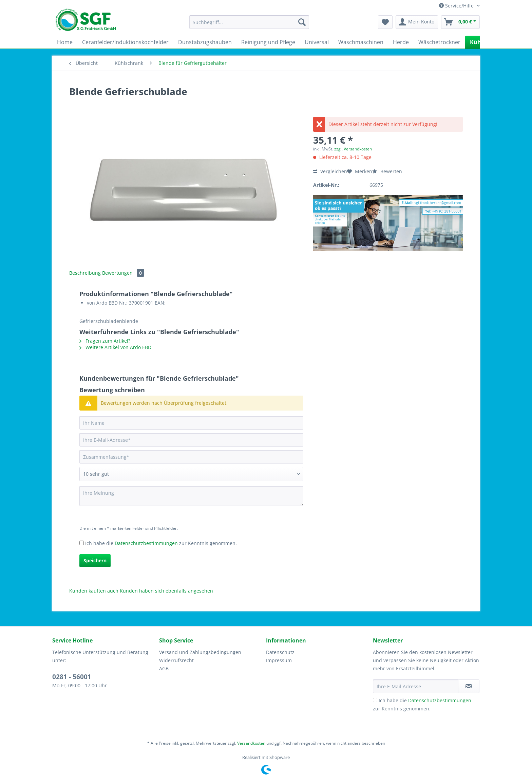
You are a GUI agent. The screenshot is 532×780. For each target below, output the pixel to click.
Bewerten (387, 171)
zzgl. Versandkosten (353, 149)
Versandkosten (251, 743)
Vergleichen (330, 171)
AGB (164, 668)
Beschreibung (85, 273)
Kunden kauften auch (94, 591)
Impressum (279, 660)
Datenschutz (280, 652)
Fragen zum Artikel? (105, 341)
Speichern (95, 560)
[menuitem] (249, 25)
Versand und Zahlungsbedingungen (200, 652)
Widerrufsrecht (176, 660)
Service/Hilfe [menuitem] (457, 6)
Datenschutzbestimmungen (146, 543)
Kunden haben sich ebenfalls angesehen (166, 591)
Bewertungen (123, 273)
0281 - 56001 (72, 677)
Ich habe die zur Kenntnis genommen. (161, 543)
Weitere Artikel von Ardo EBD (115, 347)
